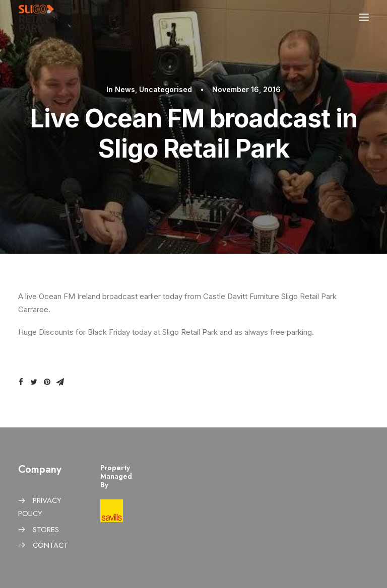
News (125, 89)
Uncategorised (166, 89)
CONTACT (50, 545)
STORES (46, 530)
